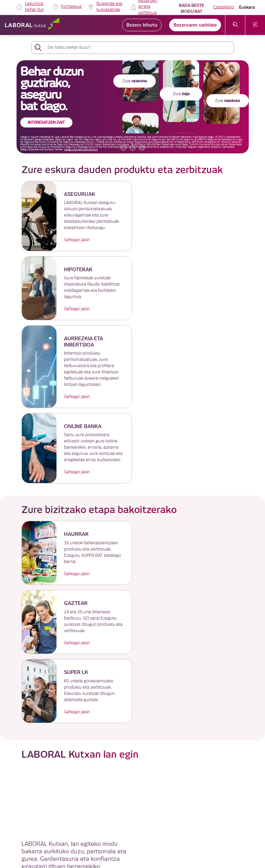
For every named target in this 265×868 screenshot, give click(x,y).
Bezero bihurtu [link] (142, 25)
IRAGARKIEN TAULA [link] (116, 770)
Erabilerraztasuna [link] (114, 830)
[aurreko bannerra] (123, 148)
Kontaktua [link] (71, 7)
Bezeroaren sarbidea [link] (195, 25)
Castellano (224, 7)
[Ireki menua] (255, 25)
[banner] (133, 107)
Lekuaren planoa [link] (113, 845)
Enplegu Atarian (189, 680)
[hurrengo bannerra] (142, 148)
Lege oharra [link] (109, 777)
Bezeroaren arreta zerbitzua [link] (123, 800)
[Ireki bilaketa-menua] (235, 25)
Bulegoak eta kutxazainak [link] (109, 7)
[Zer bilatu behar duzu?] (138, 48)
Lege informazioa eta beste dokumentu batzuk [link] (139, 815)
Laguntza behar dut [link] (34, 7)
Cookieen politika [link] (114, 785)
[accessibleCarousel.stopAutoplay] (133, 148)
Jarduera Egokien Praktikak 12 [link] (125, 837)
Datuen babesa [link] (112, 792)
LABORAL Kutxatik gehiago (132, 728)
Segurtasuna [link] (110, 822)
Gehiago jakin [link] (75, 240)
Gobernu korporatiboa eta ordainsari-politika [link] (137, 807)
